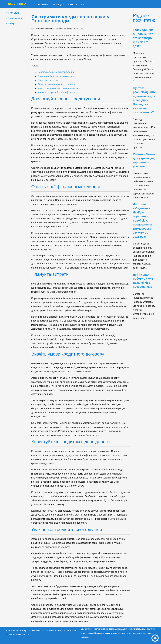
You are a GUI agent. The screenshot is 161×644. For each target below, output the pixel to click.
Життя (84, 4)
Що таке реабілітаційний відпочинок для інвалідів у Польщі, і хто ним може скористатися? (144, 100)
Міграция (58, 4)
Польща (14, 13)
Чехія (12, 24)
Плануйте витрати (48, 80)
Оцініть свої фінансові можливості (57, 76)
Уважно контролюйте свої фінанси (57, 92)
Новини (43, 4)
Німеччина (15, 18)
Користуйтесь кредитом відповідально (59, 88)
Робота (72, 4)
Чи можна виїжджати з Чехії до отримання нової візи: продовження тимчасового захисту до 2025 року (143, 221)
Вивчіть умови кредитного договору (57, 84)
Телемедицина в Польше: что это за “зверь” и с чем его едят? (143, 38)
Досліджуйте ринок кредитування (56, 72)
